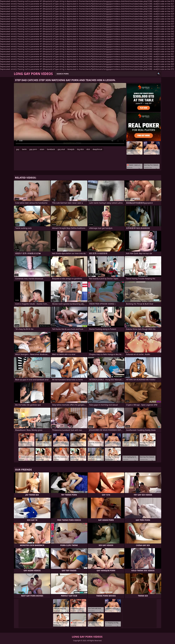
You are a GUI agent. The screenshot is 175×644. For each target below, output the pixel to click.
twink (24, 149)
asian (42, 149)
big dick (80, 149)
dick (88, 149)
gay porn (33, 149)
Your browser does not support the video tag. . (70, 115)
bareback (51, 149)
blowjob (71, 149)
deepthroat (97, 149)
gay (18, 149)
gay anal (61, 149)
